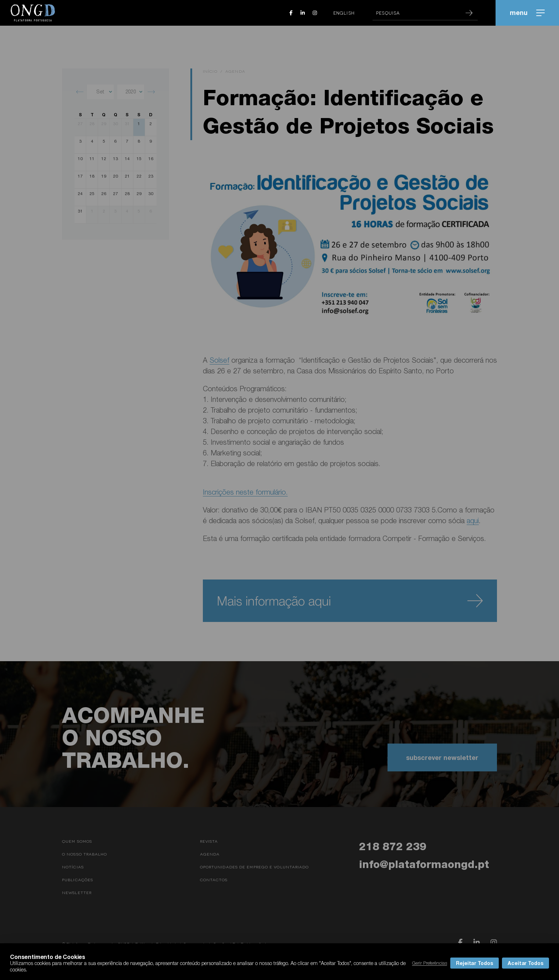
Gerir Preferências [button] (430, 963)
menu (527, 12)
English (344, 13)
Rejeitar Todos (475, 963)
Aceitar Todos (525, 963)
